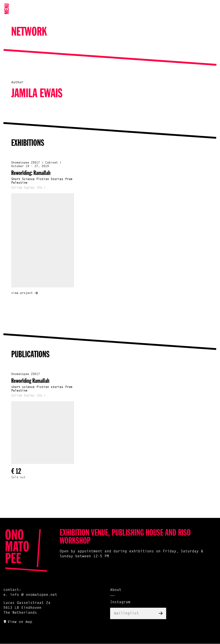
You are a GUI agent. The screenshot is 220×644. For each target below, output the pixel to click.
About (116, 590)
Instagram (120, 602)
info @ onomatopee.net (34, 595)
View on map (20, 622)
